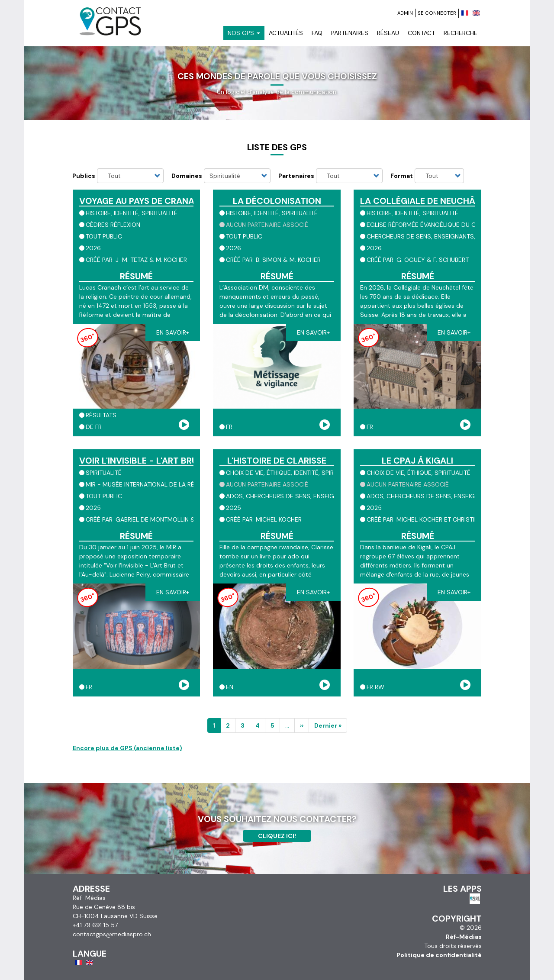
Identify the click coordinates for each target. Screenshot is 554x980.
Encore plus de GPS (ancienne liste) (127, 748)
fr (98, 427)
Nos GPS (244, 33)
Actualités (286, 33)
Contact (421, 33)
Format (402, 176)
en (230, 687)
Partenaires (350, 33)
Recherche (461, 33)
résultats (101, 415)
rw (380, 687)
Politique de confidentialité (439, 955)
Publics (84, 176)
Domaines (187, 176)
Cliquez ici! (277, 836)
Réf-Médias (464, 937)
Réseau (388, 33)
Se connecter (437, 13)
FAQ (317, 33)
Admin (405, 13)
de (90, 427)
